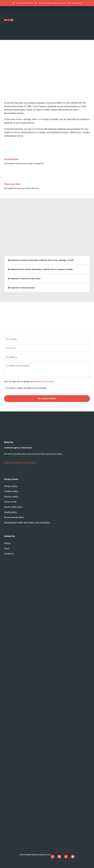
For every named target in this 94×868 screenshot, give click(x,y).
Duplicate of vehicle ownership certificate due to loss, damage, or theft (42, 260)
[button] (88, 12)
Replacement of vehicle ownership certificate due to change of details (41, 269)
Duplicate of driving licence (22, 288)
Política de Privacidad (45, 382)
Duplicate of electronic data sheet (25, 279)
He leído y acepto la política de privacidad (26, 388)
